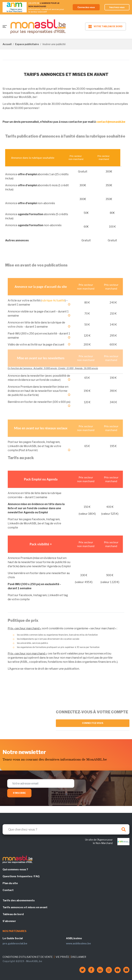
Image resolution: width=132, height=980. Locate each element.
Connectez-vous (86, 7)
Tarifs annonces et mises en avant (25, 907)
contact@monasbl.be (111, 122)
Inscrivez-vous (117, 7)
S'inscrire (19, 793)
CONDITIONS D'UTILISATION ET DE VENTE (28, 957)
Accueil (7, 44)
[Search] (66, 829)
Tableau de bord (13, 914)
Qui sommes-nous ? (15, 869)
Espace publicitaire (27, 44)
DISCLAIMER (78, 957)
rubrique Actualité (53, 300)
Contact (8, 890)
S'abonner (9, 921)
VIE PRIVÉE (62, 957)
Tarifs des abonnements (19, 900)
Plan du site (10, 883)
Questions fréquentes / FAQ (21, 876)
